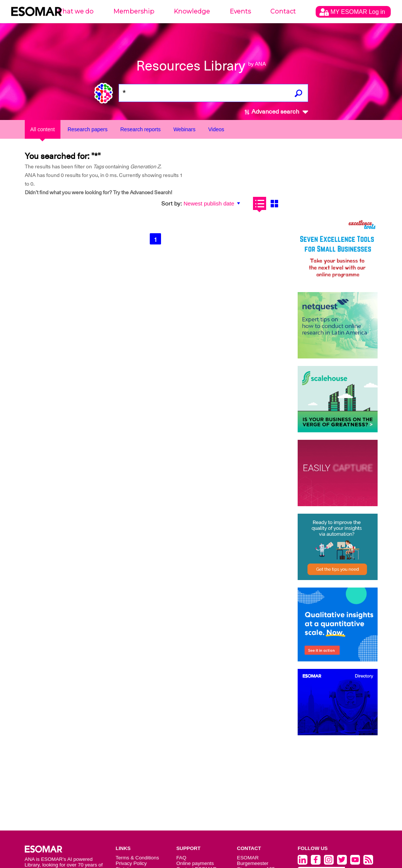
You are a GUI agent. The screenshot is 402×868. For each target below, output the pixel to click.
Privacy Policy (131, 863)
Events (240, 11)
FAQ (181, 858)
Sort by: (172, 204)
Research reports (141, 129)
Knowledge (192, 11)
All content (43, 129)
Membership (134, 11)
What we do (75, 11)
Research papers (88, 129)
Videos (216, 129)
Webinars (184, 129)
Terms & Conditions (137, 858)
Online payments (195, 863)
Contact (283, 11)
